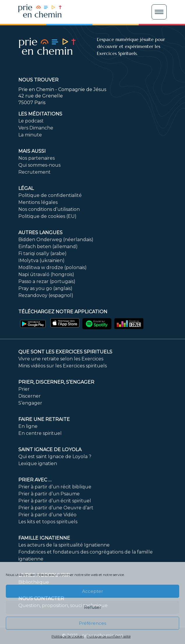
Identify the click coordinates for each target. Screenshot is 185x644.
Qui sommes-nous (39, 165)
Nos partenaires (37, 158)
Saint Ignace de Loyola (50, 450)
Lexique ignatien (38, 464)
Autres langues (40, 233)
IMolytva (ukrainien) (41, 260)
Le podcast (31, 121)
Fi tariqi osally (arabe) (42, 253)
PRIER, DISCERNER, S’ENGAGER (56, 382)
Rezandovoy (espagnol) (46, 295)
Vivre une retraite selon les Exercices (61, 359)
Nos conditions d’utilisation (49, 209)
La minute (30, 135)
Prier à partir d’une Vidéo (47, 515)
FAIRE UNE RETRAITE (44, 419)
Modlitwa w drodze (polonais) (53, 267)
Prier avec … (35, 480)
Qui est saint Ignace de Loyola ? (55, 457)
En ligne (28, 426)
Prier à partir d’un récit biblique (55, 487)
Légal (26, 188)
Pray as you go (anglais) (45, 288)
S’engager (30, 403)
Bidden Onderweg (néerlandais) (56, 240)
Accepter (92, 591)
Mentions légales (38, 202)
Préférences (92, 623)
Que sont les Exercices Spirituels (65, 352)
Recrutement (34, 172)
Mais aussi (32, 151)
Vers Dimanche (36, 128)
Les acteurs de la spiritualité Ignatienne (64, 545)
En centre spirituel (40, 433)
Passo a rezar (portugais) (47, 281)
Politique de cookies (68, 636)
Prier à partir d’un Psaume (49, 494)
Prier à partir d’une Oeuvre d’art (56, 508)
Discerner (30, 396)
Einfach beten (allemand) (48, 247)
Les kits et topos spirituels (48, 522)
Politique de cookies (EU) (47, 216)
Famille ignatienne (44, 538)
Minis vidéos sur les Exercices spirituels (63, 366)
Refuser (93, 607)
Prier (24, 389)
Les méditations (40, 114)
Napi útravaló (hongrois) (46, 274)
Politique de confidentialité (109, 636)
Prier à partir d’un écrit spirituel (55, 501)
